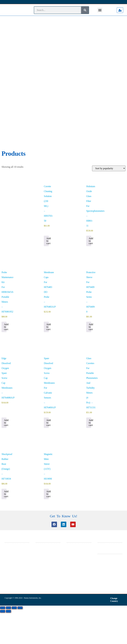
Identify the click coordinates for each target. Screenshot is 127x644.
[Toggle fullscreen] (8, 520)
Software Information (44, 466)
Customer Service (43, 458)
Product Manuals (42, 474)
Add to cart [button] (47, 153)
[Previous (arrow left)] (3, 524)
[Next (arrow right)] (8, 524)
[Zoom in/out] (3, 520)
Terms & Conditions (106, 469)
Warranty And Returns (107, 477)
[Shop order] (109, 81)
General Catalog (73, 462)
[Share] (14, 520)
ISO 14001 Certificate (75, 466)
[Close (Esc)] (20, 520)
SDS (68, 458)
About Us (101, 458)
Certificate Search (43, 470)
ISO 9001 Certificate (75, 470)
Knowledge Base (42, 462)
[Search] (85, 10)
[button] (100, 10)
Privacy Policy (103, 473)
